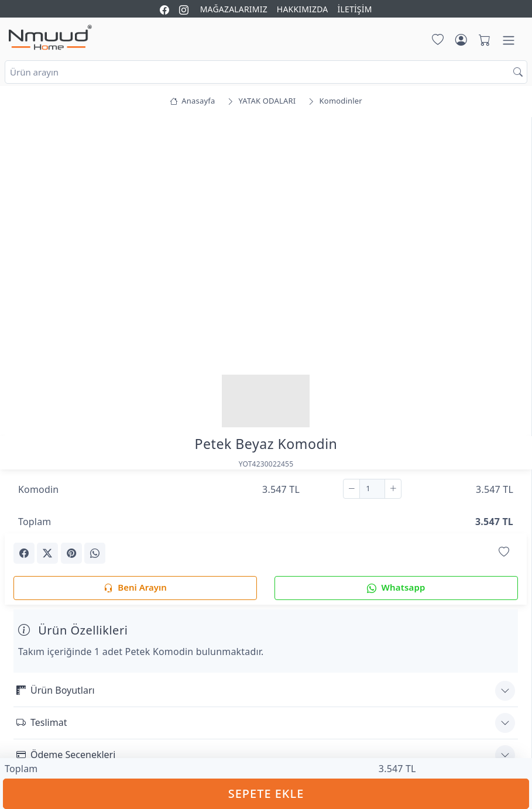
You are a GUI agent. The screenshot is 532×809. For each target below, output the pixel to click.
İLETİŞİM (354, 9)
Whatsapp (396, 588)
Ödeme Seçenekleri (66, 755)
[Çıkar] (351, 489)
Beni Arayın (135, 588)
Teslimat (42, 722)
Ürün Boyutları (56, 690)
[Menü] (509, 40)
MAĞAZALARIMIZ (234, 9)
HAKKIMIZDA (303, 9)
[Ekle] (393, 489)
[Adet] (372, 489)
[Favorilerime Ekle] (504, 552)
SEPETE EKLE (266, 793)
